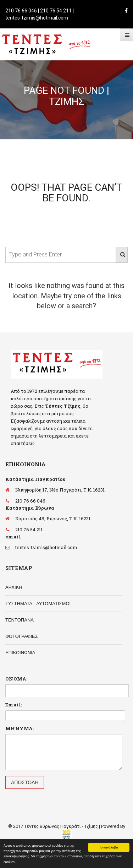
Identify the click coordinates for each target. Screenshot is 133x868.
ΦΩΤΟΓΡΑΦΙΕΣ (22, 636)
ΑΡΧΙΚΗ (14, 587)
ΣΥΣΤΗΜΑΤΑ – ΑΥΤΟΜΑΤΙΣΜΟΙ (38, 604)
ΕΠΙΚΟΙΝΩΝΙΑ (20, 653)
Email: (14, 705)
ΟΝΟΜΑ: (16, 679)
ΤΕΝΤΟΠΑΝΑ (20, 620)
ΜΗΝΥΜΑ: (20, 728)
